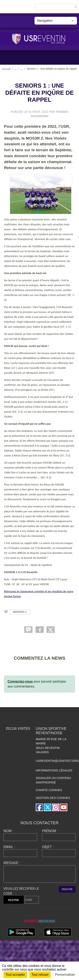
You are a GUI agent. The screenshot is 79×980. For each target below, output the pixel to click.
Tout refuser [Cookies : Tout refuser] (40, 975)
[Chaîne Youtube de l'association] (64, 807)
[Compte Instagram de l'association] (56, 807)
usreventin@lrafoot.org (57, 761)
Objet (48, 847)
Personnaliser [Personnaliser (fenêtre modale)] (65, 975)
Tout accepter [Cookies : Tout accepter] (15, 975)
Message (12, 863)
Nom (9, 831)
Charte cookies (49, 790)
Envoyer (67, 889)
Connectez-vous (20, 681)
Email (10, 847)
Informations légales (54, 770)
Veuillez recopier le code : (21, 891)
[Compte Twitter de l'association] (48, 807)
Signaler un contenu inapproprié (53, 780)
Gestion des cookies (53, 798)
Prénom (50, 831)
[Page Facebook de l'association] (39, 807)
